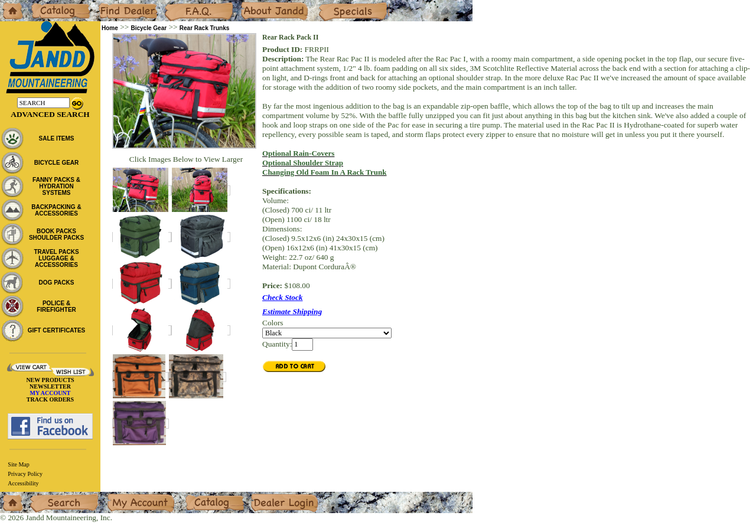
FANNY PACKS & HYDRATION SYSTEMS (56, 186)
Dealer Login (272, 496)
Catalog (42, 4)
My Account (126, 496)
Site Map (18, 464)
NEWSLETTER (50, 386)
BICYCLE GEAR (57, 163)
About (250, 4)
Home (10, 4)
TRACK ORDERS (50, 399)
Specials (331, 4)
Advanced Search (50, 114)
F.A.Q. (175, 4)
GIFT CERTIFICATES (57, 330)
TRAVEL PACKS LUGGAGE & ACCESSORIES (56, 258)
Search (41, 496)
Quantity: (277, 344)
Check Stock (283, 297)
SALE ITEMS (56, 138)
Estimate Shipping (292, 311)
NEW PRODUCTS (50, 380)
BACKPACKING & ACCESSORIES (56, 210)
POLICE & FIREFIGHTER (56, 306)
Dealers (110, 4)
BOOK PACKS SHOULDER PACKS (56, 234)
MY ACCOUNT (50, 393)
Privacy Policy (25, 474)
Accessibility (23, 483)
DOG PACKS (57, 283)
